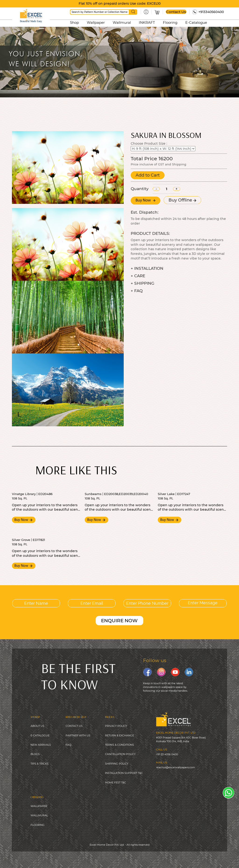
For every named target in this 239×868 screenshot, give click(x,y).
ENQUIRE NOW (119, 621)
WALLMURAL (39, 815)
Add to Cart (148, 175)
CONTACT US (74, 726)
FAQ (68, 745)
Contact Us (176, 12)
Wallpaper (96, 22)
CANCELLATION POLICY (120, 754)
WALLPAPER (39, 806)
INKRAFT (147, 22)
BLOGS (35, 754)
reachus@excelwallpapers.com (176, 767)
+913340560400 (211, 12)
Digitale (156, 856)
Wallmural (122, 22)
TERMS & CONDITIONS (119, 745)
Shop (74, 22)
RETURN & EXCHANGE (119, 735)
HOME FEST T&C (116, 783)
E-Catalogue (196, 22)
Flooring (170, 22)
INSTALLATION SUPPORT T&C (124, 773)
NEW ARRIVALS (41, 745)
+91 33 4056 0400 (167, 754)
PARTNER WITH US (78, 735)
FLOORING (38, 825)
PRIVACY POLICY (116, 726)
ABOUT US (37, 726)
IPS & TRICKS (40, 764)
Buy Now (146, 200)
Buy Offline (182, 200)
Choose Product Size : (149, 144)
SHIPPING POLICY (117, 764)
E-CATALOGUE (40, 735)
